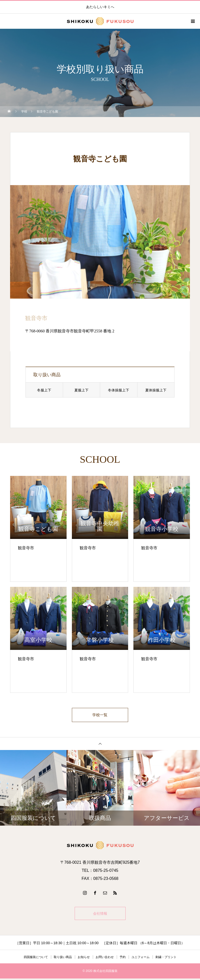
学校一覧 (100, 716)
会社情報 (100, 915)
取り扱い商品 (63, 959)
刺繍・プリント (166, 959)
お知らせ (84, 959)
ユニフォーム (140, 959)
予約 (123, 959)
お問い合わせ (105, 959)
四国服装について (36, 959)
